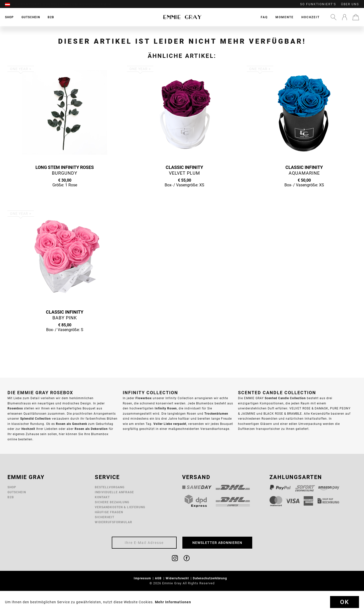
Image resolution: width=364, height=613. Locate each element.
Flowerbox (144, 398)
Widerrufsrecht (178, 578)
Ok (345, 602)
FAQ (264, 17)
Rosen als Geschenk (71, 424)
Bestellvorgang (110, 487)
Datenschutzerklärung (210, 578)
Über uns (350, 4)
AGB (159, 578)
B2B (11, 497)
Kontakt (102, 497)
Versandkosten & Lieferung (120, 507)
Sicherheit (105, 517)
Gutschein (17, 492)
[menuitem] (10, 4)
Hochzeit (310, 17)
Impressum (143, 578)
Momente (285, 17)
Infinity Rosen (166, 408)
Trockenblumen (216, 414)
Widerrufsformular (114, 522)
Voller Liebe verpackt (170, 424)
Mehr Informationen (173, 602)
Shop (12, 487)
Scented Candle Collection (285, 398)
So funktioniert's (318, 4)
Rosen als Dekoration (91, 429)
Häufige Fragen (109, 512)
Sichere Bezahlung (112, 502)
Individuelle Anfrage (114, 492)
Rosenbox (15, 408)
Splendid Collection (36, 419)
